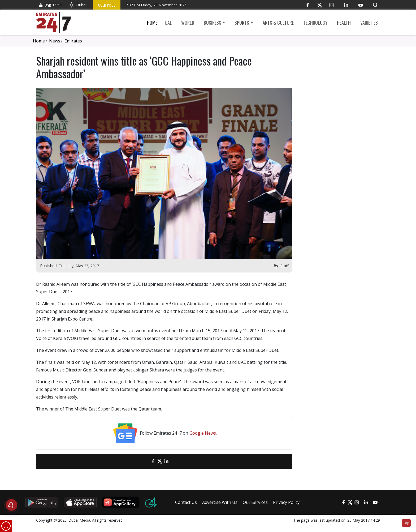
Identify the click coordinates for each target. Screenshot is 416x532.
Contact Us (186, 502)
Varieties (369, 23)
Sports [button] (242, 23)
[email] (144, 461)
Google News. (203, 433)
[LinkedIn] (346, 5)
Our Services (255, 502)
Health (344, 23)
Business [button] (213, 23)
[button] (375, 5)
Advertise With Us (220, 502)
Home (152, 23)
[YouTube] (361, 5)
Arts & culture (278, 23)
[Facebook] (308, 5)
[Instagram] (331, 5)
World (188, 23)
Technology (315, 23)
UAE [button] (168, 23)
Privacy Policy (286, 502)
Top (406, 523)
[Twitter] (320, 5)
